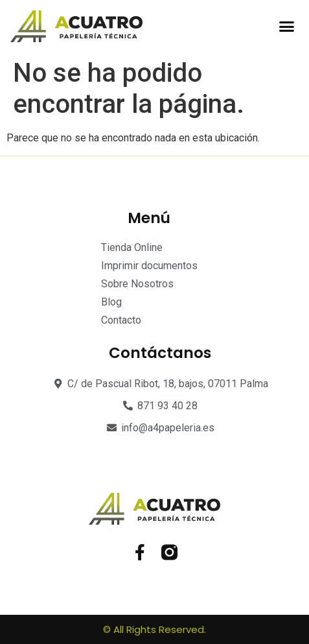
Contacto (121, 320)
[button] (287, 27)
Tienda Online (132, 247)
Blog (111, 302)
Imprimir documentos (149, 266)
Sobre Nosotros (137, 284)
